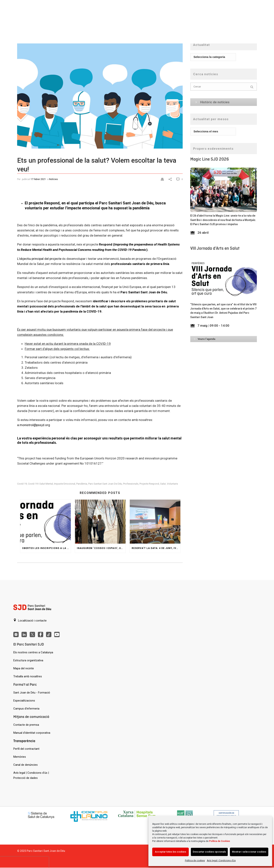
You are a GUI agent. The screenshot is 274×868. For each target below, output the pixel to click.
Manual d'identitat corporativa (32, 733)
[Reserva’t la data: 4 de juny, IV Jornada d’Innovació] (155, 522)
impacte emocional (65, 484)
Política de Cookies (220, 841)
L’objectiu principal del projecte (39, 259)
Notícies (53, 179)
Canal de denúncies (25, 765)
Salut (163, 484)
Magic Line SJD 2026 (210, 159)
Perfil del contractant (26, 749)
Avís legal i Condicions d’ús (221, 861)
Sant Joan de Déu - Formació (32, 693)
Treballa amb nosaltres (28, 676)
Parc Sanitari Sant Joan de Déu (105, 484)
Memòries (20, 757)
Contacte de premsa (26, 725)
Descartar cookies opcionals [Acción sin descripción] (209, 852)
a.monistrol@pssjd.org (34, 425)
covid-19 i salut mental (40, 484)
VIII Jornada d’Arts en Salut (215, 248)
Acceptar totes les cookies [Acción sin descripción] (170, 852)
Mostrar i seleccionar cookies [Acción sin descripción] (249, 852)
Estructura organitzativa (28, 660)
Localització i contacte (30, 620)
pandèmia (82, 484)
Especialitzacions (24, 701)
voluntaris (172, 484)
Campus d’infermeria (26, 709)
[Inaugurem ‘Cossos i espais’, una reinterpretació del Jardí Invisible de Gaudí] (100, 522)
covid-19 (22, 484)
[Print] (163, 179)
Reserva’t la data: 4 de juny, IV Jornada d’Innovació (156, 548)
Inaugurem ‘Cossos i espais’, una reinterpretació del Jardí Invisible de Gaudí (101, 548)
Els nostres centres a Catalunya (33, 652)
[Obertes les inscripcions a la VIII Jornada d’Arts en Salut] (45, 522)
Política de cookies (195, 861)
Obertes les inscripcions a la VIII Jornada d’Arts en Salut (46, 548)
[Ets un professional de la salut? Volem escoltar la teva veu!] (100, 94)
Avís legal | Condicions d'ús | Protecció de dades (31, 775)
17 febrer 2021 (38, 179)
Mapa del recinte (24, 668)
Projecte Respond (149, 484)
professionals (131, 484)
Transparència (24, 741)
